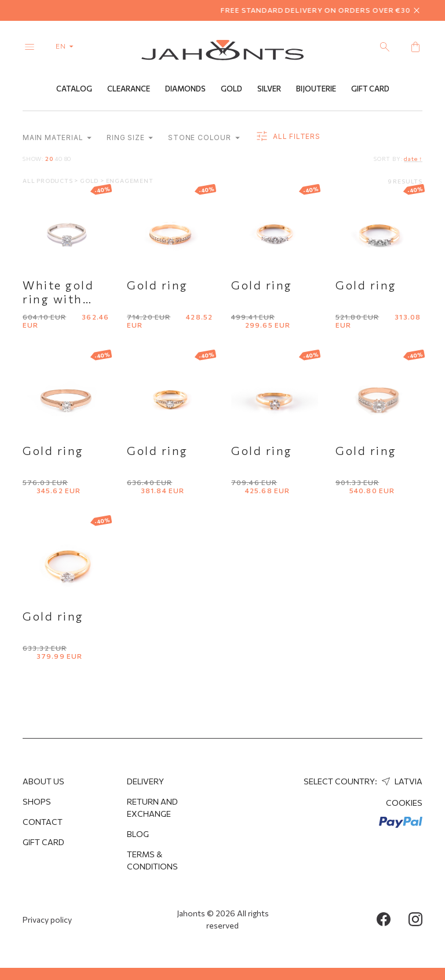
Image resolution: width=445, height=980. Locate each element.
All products (48, 181)
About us (43, 781)
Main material (57, 137)
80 (68, 159)
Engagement (130, 181)
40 (59, 159)
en (67, 46)
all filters (288, 137)
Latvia (401, 781)
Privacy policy (47, 920)
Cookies (404, 803)
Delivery (145, 781)
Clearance (129, 89)
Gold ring (158, 285)
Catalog (74, 89)
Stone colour (204, 137)
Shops (37, 801)
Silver (269, 89)
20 (49, 159)
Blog (138, 834)
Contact (43, 822)
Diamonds (185, 89)
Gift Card (370, 89)
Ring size (130, 137)
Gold (231, 89)
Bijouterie (316, 89)
